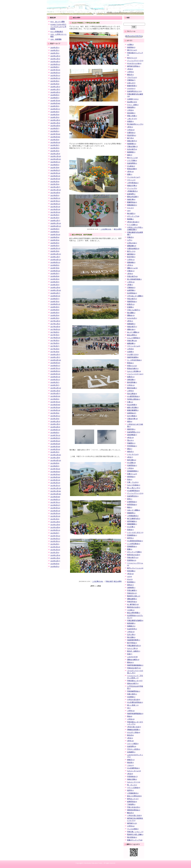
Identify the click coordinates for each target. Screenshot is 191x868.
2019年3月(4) (55, 279)
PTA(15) (130, 579)
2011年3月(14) (55, 547)
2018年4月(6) (55, 310)
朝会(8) (130, 716)
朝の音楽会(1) (132, 837)
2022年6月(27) (55, 170)
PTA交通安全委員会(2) (135, 702)
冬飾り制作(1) (132, 694)
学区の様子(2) (132, 299)
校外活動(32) (132, 460)
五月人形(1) (131, 635)
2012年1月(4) (55, 519)
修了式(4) (130, 138)
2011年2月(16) (55, 550)
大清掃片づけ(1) (133, 99)
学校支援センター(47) (135, 681)
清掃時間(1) (131, 588)
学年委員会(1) (132, 446)
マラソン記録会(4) (134, 788)
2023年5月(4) (55, 140)
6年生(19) (130, 438)
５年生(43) (131, 130)
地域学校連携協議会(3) (135, 714)
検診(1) (130, 507)
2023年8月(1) (55, 131)
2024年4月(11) (55, 109)
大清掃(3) (130, 352)
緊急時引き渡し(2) (134, 596)
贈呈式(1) (130, 75)
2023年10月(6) (55, 126)
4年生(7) (130, 457)
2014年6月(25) (55, 438)
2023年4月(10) (55, 142)
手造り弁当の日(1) (134, 807)
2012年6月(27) (55, 505)
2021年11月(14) (56, 190)
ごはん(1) (130, 765)
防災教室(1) (131, 582)
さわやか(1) (131, 89)
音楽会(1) (130, 530)
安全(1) (130, 479)
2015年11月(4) (55, 391)
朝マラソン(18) (132, 158)
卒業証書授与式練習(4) (135, 621)
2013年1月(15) (55, 486)
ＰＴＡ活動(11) (132, 225)
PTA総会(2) (131, 166)
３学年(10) (131, 711)
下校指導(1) (131, 804)
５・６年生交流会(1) (134, 360)
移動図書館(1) (132, 524)
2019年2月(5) (55, 282)
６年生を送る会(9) (134, 700)
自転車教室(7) (132, 435)
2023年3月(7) (55, 145)
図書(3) (130, 549)
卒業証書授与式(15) (134, 646)
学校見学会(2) (132, 602)
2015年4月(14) (55, 410)
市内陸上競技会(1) (134, 399)
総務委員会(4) (132, 802)
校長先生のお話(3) (134, 555)
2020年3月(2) (55, 246)
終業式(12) (131, 304)
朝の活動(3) (131, 637)
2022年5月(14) (55, 173)
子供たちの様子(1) (134, 310)
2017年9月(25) (55, 329)
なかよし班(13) (132, 648)
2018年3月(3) (55, 313)
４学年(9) (130, 72)
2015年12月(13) (56, 388)
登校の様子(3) (132, 141)
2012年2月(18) (55, 516)
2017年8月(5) (55, 332)
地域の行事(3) (132, 186)
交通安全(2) (131, 133)
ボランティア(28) (133, 216)
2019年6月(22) (55, 271)
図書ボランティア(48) (135, 840)
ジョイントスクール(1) (135, 374)
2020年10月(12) (56, 226)
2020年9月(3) (55, 229)
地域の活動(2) (132, 779)
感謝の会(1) (131, 329)
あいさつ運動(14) (133, 332)
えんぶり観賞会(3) (134, 338)
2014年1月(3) (55, 452)
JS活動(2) (130, 45)
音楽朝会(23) (132, 560)
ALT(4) (130, 577)
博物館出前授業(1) (134, 730)
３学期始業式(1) (133, 516)
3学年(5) (130, 127)
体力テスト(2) (132, 58)
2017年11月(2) (55, 324)
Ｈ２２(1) (130, 208)
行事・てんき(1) (133, 482)
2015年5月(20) (55, 408)
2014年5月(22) (55, 441)
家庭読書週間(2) (133, 410)
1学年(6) (130, 274)
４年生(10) (131, 719)
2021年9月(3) (55, 195)
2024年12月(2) (55, 87)
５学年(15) (131, 260)
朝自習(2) (130, 763)
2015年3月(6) (55, 413)
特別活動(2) (131, 571)
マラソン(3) (131, 180)
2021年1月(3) (55, 218)
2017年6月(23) (55, 338)
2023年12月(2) (55, 120)
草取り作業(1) (132, 116)
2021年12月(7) (55, 187)
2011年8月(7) (55, 533)
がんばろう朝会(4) (134, 732)
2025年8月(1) (55, 67)
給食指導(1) (131, 194)
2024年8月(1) (55, 98)
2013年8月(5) (55, 466)
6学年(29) (130, 741)
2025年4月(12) (55, 78)
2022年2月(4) (55, 182)
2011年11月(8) (55, 525)
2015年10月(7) (55, 394)
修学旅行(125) (132, 823)
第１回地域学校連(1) (134, 279)
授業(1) (130, 174)
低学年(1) (130, 790)
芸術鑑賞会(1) (132, 546)
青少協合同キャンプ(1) (135, 124)
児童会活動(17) (132, 147)
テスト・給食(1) (133, 105)
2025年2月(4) (55, 84)
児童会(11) (131, 271)
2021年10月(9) (55, 193)
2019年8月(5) (55, 265)
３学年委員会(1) (133, 183)
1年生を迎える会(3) (134, 727)
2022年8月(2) (55, 165)
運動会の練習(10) (133, 660)
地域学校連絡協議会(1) (135, 665)
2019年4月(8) (55, 276)
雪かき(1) (130, 440)
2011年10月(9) (55, 527)
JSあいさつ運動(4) (134, 510)
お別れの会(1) (132, 243)
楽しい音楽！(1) (133, 705)
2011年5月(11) (55, 541)
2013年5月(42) (55, 474)
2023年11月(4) (55, 123)
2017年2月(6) (55, 349)
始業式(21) (131, 377)
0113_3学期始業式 (57, 32)
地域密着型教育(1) (134, 640)
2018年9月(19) (55, 296)
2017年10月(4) (55, 327)
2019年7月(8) (55, 268)
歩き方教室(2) (132, 416)
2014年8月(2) (55, 433)
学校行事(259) (132, 341)
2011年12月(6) (55, 522)
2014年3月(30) (55, 447)
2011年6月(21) (55, 539)
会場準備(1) (131, 290)
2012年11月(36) (56, 491)
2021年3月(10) (55, 212)
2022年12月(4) (55, 154)
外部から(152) (132, 366)
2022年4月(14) (55, 176)
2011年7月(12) (55, 536)
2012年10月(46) (56, 494)
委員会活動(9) (132, 169)
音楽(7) (130, 654)
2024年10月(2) (55, 92)
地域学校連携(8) (133, 357)
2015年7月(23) (55, 402)
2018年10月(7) (55, 293)
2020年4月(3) (55, 243)
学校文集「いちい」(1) (135, 832)
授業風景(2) (131, 324)
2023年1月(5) (55, 151)
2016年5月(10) (55, 374)
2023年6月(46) (55, 137)
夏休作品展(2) (132, 388)
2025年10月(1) (55, 62)
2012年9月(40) (55, 497)
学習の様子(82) (132, 276)
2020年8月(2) (55, 232)
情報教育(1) (131, 513)
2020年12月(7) (55, 221)
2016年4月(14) (55, 377)
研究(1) (130, 499)
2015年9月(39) (55, 396)
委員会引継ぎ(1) (133, 369)
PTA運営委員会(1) (133, 396)
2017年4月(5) (55, 343)
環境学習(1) (131, 429)
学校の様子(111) (133, 558)
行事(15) (130, 402)
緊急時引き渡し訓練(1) (135, 835)
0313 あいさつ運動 (58, 22)
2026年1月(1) (55, 53)
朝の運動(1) (131, 313)
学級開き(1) (131, 443)
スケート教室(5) (133, 744)
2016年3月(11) (55, 380)
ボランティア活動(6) (134, 552)
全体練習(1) (131, 752)
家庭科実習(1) (132, 86)
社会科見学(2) (132, 629)
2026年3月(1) (55, 48)
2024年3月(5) (55, 112)
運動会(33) (131, 315)
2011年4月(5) (55, 544)
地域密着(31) (132, 144)
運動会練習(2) (132, 599)
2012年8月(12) (55, 500)
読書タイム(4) (132, 474)
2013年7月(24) (55, 469)
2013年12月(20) (56, 455)
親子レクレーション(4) (135, 568)
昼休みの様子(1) (133, 683)
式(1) (129, 708)
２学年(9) (130, 391)
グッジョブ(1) (132, 188)
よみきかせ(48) (132, 657)
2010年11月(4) (55, 558)
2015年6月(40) (55, 405)
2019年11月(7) (55, 257)
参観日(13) (131, 760)
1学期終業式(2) (132, 191)
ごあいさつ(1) (132, 119)
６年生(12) (131, 385)
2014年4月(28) (55, 444)
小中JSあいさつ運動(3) (135, 296)
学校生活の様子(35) (134, 668)
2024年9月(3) (55, 95)
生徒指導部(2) (132, 163)
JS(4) (129, 211)
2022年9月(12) (55, 162)
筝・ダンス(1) (132, 785)
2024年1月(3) (55, 117)
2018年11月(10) (56, 290)
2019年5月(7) (55, 274)
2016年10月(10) (56, 360)
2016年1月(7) (55, 385)
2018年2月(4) (55, 315)
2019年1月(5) (55, 285)
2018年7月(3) (55, 302)
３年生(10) (131, 632)
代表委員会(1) (132, 465)
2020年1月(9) (55, 251)
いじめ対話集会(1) (134, 544)
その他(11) (131, 610)
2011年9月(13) (55, 530)
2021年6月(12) (55, 204)
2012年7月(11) (55, 502)
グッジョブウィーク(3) (135, 493)
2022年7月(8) (55, 168)
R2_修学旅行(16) (133, 604)
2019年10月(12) (56, 260)
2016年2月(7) (55, 382)
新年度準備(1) (132, 382)
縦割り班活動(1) (133, 408)
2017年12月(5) (55, 321)
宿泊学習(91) (132, 135)
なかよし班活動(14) (134, 371)
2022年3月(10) (55, 179)
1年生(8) (130, 69)
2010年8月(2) (55, 567)
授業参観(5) (131, 262)
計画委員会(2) (132, 502)
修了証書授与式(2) (134, 519)
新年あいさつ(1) (133, 799)
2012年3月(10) (55, 513)
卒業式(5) (130, 237)
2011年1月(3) (55, 553)
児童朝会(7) (131, 80)
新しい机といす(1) (134, 488)
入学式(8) (130, 349)
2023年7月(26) (55, 134)
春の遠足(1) (131, 213)
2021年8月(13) (55, 198)
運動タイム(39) (132, 268)
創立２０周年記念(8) (134, 796)
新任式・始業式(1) (134, 651)
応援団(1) (130, 307)
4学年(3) (130, 321)
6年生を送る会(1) (133, 222)
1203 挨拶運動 (56, 39)
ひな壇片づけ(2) (133, 355)
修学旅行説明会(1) (134, 66)
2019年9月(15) (55, 262)
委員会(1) (130, 363)
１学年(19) (131, 282)
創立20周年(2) (132, 335)
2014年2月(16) (55, 449)
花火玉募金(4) (132, 394)
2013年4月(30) (55, 477)
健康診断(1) (131, 343)
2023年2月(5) (55, 148)
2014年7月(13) (55, 435)
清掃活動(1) (131, 380)
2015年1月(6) (55, 419)
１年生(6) (130, 468)
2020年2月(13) (55, 248)
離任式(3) (130, 813)
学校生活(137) (132, 593)
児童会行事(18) (132, 419)
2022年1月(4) (55, 184)
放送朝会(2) (131, 47)
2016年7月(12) (55, 368)
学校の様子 (109, 581)
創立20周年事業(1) (134, 613)
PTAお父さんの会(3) (134, 63)
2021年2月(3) (55, 215)
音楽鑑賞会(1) (132, 535)
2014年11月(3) (55, 424)
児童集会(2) (131, 288)
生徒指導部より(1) (134, 432)
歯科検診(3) (131, 254)
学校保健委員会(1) (134, 691)
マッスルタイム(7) (134, 177)
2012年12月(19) (56, 488)
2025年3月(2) (55, 81)
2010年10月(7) (55, 561)
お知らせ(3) (131, 83)
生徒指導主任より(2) (134, 91)
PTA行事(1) (131, 527)
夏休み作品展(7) (133, 197)
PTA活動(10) (131, 463)
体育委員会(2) (132, 505)
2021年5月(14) (55, 207)
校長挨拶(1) (131, 623)
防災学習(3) (131, 257)
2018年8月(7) (55, 299)
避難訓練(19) (132, 246)
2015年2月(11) (55, 416)
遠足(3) (130, 155)
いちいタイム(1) (133, 454)
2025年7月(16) (55, 70)
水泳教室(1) (131, 697)
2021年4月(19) (55, 209)
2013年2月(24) (55, 483)
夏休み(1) (130, 662)
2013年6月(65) (55, 472)
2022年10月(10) (56, 159)
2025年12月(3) (55, 56)
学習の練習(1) (132, 590)
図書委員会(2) (132, 202)
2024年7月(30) (55, 101)
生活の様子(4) (132, 149)
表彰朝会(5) (131, 477)
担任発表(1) (131, 113)
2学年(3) (130, 265)
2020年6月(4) (55, 237)
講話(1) (130, 449)
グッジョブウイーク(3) (135, 61)
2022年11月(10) (56, 156)
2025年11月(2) (55, 59)
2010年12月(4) (55, 555)
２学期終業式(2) (133, 793)
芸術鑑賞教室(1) (133, 471)
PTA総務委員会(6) (133, 491)
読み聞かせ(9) (132, 102)
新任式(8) (130, 735)
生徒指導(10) (132, 746)
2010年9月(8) (55, 564)
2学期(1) (130, 285)
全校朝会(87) (132, 413)
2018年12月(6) (55, 288)
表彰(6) (130, 422)
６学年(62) (131, 826)
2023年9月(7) (55, 128)
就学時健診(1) (132, 521)
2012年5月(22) (55, 508)
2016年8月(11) (55, 366)
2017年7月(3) (55, 335)
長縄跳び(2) (131, 626)
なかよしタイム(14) (134, 771)
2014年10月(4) (55, 427)
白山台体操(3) (132, 405)
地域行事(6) (131, 199)
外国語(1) (130, 121)
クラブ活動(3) (132, 161)
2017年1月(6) (55, 352)
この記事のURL (106, 229)
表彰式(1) (130, 452)
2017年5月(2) (55, 341)
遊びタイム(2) (132, 50)
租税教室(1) (131, 152)
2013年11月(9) (55, 458)
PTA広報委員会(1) (133, 768)
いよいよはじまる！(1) (135, 532)
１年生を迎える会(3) (134, 816)
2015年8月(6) (55, 399)
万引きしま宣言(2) (134, 749)
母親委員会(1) (132, 302)
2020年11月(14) (56, 223)
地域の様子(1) (132, 327)
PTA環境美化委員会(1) (135, 541)
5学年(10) (130, 172)
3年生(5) (130, 738)
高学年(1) (130, 538)
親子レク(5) (131, 251)
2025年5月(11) (55, 76)
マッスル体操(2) (133, 829)
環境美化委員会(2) (134, 810)
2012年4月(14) (55, 511)
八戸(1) (130, 240)
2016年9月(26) (55, 363)
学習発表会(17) (132, 777)
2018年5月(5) (55, 307)
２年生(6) (130, 110)
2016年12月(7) (55, 355)
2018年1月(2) (55, 318)
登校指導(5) (131, 107)
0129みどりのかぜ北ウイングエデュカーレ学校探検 (58, 27)
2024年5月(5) (55, 106)
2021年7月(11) (55, 201)
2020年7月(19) (55, 235)
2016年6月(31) (55, 371)
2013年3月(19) (55, 480)
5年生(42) (130, 574)
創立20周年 (118, 229)
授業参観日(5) (132, 205)
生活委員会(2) (132, 293)
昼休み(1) (130, 585)
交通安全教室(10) (133, 249)
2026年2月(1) (55, 50)
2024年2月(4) (55, 115)
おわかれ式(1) (132, 318)
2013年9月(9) (55, 463)
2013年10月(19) (56, 460)
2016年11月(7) (55, 357)
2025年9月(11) (55, 64)
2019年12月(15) (56, 254)
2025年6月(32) (55, 73)
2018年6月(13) (55, 304)
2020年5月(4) (55, 240)
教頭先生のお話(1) (134, 607)
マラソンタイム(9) (134, 346)
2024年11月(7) (55, 90)
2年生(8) (130, 774)
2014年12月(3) (55, 422)
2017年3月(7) (55, 346)
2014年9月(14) (55, 430)
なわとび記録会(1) (134, 485)
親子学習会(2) (132, 643)
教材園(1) (130, 219)
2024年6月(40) (55, 103)
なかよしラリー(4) (134, 782)
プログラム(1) (132, 77)
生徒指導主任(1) (133, 496)
